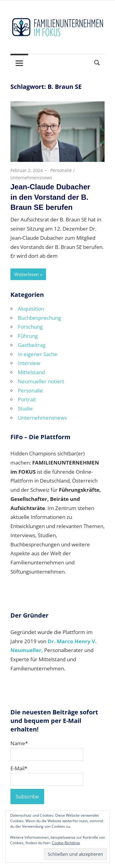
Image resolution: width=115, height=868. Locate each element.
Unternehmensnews (31, 178)
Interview (29, 363)
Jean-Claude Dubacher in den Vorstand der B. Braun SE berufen (50, 197)
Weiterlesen (27, 274)
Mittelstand (31, 372)
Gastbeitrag (32, 345)
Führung (28, 336)
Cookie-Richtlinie (66, 843)
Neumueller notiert (41, 381)
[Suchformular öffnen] (97, 62)
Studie (25, 408)
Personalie (61, 170)
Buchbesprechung (39, 318)
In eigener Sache (38, 354)
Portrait (27, 399)
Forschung (30, 327)
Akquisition (31, 309)
